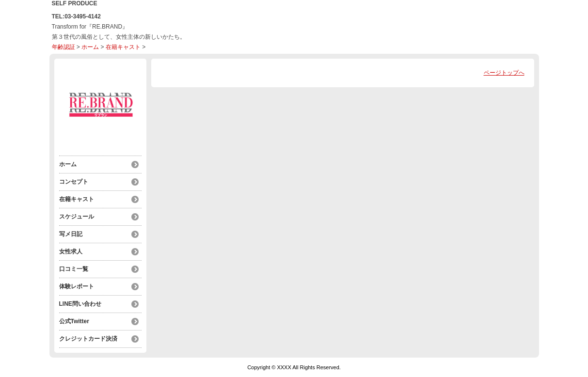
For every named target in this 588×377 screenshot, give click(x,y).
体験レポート (77, 286)
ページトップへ (504, 73)
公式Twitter (74, 321)
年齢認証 (64, 47)
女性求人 (71, 251)
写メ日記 (71, 234)
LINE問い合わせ (80, 304)
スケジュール (77, 217)
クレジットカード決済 (88, 339)
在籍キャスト (123, 47)
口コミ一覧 (74, 269)
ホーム (90, 47)
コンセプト (74, 182)
